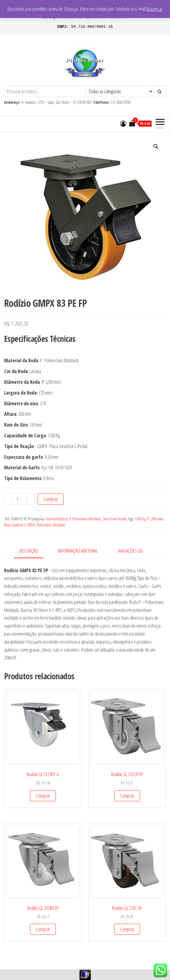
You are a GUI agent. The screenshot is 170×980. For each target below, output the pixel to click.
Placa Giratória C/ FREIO (20, 525)
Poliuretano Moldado (51, 525)
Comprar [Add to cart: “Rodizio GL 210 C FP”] (127, 929)
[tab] (33, 551)
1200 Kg (140, 519)
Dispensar (154, 9)
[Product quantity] (19, 499)
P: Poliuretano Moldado (85, 519)
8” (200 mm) (155, 519)
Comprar (51, 499)
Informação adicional (78, 551)
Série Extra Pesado (115, 519)
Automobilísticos (57, 519)
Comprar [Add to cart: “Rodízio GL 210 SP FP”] (127, 796)
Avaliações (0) (130, 551)
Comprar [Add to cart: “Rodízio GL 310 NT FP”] (43, 929)
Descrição (29, 551)
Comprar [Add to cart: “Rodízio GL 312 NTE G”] (43, 796)
